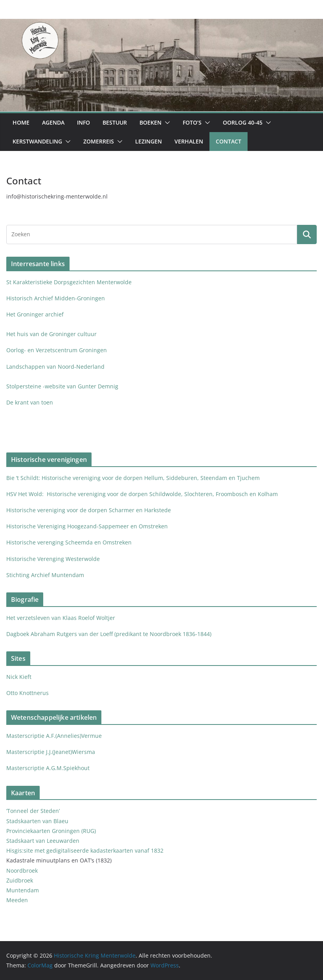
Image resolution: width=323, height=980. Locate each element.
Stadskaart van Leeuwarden (43, 841)
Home (21, 122)
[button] (166, 123)
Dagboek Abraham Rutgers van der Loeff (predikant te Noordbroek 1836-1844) (109, 634)
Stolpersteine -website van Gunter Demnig (62, 386)
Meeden (18, 900)
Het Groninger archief (35, 314)
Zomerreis (99, 141)
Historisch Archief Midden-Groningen (56, 298)
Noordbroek (22, 871)
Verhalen (189, 141)
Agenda (53, 122)
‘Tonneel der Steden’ (33, 811)
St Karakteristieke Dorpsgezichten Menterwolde (70, 282)
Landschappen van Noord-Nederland (55, 367)
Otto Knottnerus (28, 693)
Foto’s (192, 122)
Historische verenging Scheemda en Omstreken (69, 542)
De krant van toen (30, 402)
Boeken (150, 122)
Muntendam (23, 890)
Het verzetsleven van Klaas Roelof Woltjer (61, 618)
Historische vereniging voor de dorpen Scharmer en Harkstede (89, 510)
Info (84, 122)
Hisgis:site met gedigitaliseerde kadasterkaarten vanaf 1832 (85, 850)
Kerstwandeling (37, 141)
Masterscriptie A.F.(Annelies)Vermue (54, 736)
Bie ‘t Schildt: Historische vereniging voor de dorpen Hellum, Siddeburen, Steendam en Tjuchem (133, 478)
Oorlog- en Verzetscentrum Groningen (57, 350)
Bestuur (115, 122)
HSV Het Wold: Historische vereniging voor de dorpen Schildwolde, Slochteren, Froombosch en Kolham (142, 494)
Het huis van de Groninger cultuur (51, 334)
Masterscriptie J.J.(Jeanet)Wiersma (51, 752)
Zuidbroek (20, 880)
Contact (228, 141)
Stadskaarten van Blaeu (37, 821)
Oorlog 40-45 (243, 122)
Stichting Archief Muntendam (45, 575)
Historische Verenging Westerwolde (53, 559)
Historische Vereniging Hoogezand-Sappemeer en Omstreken (87, 526)
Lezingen (149, 141)
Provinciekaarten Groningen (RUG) (51, 831)
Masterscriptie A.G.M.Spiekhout (48, 768)
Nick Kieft (19, 677)
